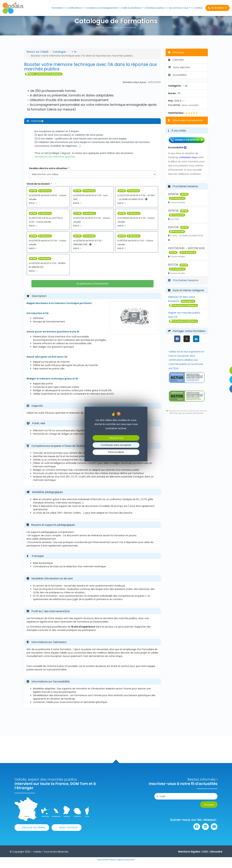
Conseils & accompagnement (103, 8)
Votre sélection (179, 73)
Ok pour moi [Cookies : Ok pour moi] (116, 438)
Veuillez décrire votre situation (48, 173)
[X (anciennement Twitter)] (187, 344)
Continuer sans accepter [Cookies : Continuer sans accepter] (116, 445)
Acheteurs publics (156, 8)
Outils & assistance (133, 8)
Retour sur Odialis (38, 57)
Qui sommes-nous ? (180, 8)
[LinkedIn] (196, 344)
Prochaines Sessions (183, 285)
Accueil (100, 33)
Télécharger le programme (186, 125)
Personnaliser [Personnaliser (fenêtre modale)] (116, 452)
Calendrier (176, 65)
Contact (198, 8)
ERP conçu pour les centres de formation (187, 418)
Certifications (76, 8)
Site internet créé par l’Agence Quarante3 (116, 865)
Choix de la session (38, 189)
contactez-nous (188, 163)
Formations (59, 8)
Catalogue (59, 57)
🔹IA (74, 57)
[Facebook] (177, 344)
